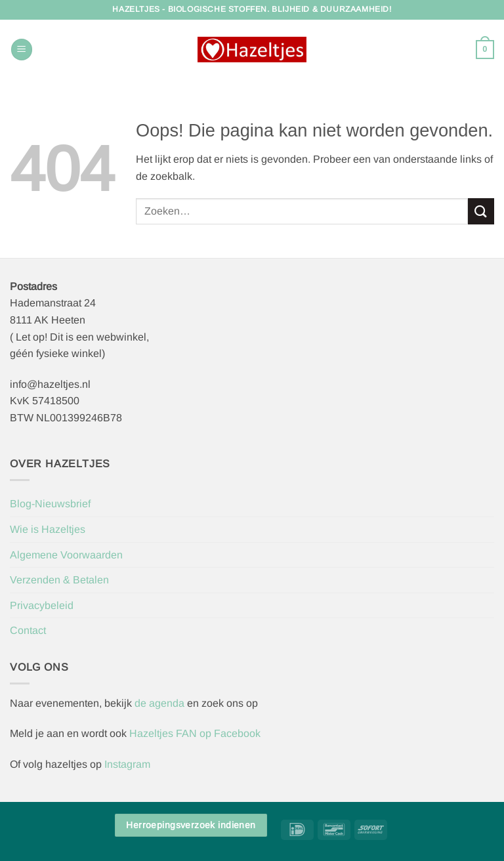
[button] (22, 50)
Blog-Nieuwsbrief (50, 504)
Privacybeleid (42, 605)
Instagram (127, 764)
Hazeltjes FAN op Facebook (194, 733)
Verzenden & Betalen (59, 580)
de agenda (161, 703)
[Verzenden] (481, 211)
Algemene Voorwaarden (66, 555)
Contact (28, 630)
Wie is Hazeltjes (48, 529)
